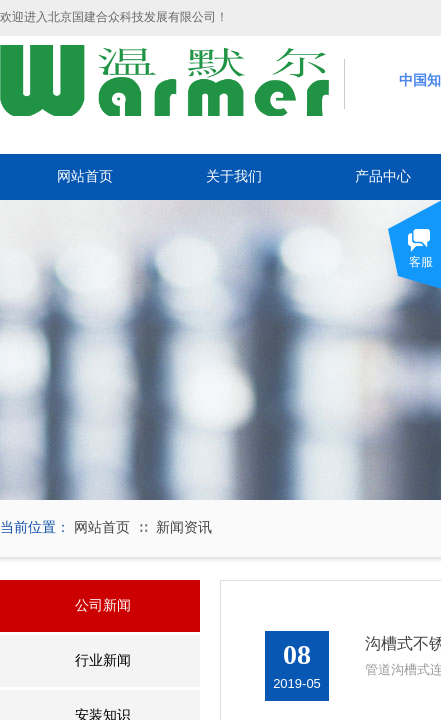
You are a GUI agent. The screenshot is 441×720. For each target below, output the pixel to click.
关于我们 (234, 176)
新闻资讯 (184, 527)
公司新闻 (103, 605)
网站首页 (85, 176)
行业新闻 (103, 660)
